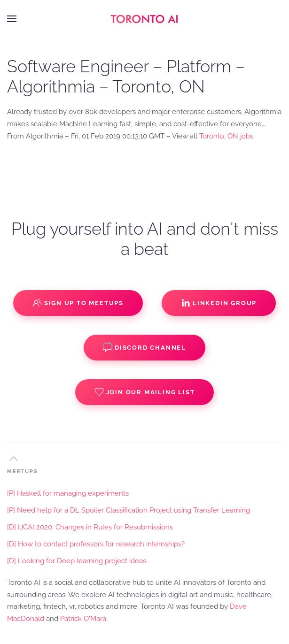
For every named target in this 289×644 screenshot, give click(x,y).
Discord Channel (144, 347)
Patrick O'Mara (83, 619)
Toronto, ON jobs (226, 136)
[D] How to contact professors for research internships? (96, 544)
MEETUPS (23, 471)
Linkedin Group (219, 303)
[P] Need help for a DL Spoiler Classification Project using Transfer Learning (129, 510)
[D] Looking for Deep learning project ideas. (77, 561)
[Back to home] (145, 19)
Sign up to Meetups (78, 303)
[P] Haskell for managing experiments (68, 493)
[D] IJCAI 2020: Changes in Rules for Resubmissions (90, 527)
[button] (12, 19)
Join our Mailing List (145, 392)
